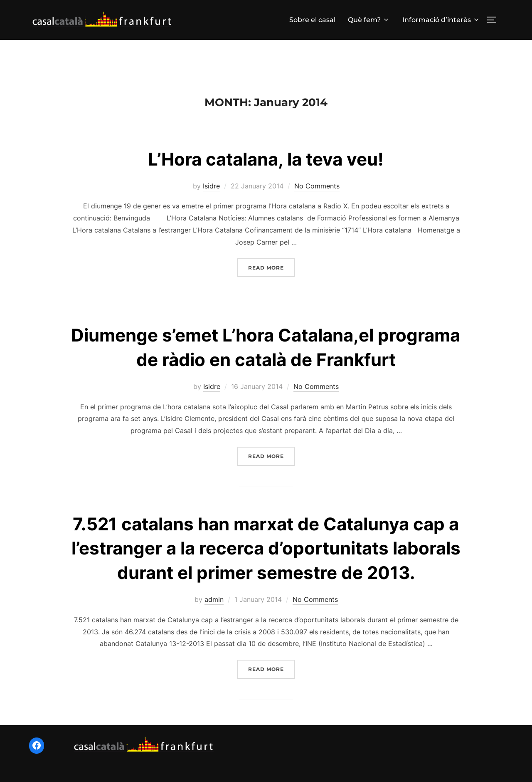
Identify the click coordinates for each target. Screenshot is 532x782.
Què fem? (369, 20)
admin (214, 606)
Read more (272, 273)
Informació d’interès (441, 20)
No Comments (317, 193)
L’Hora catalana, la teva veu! (266, 166)
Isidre (211, 193)
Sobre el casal (312, 20)
